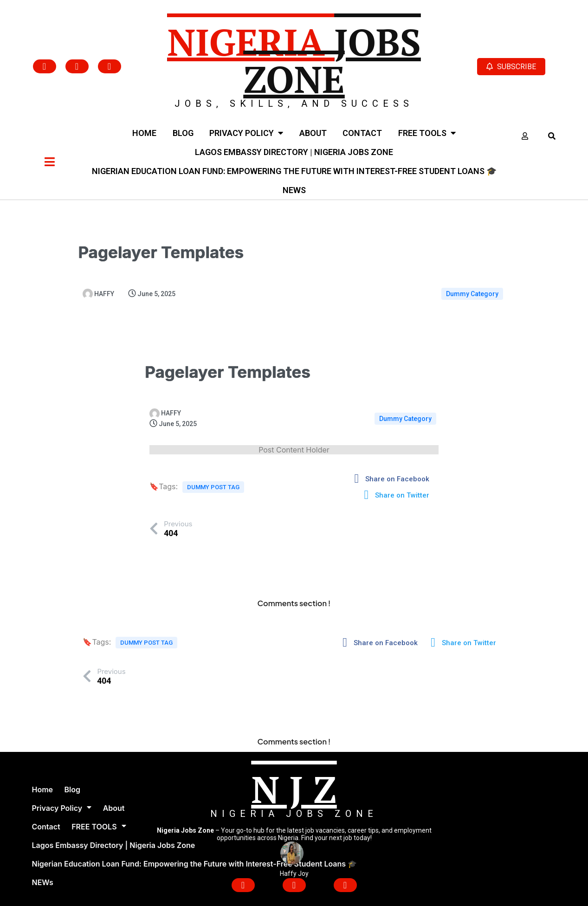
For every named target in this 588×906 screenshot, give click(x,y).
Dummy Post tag (213, 487)
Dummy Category (472, 294)
